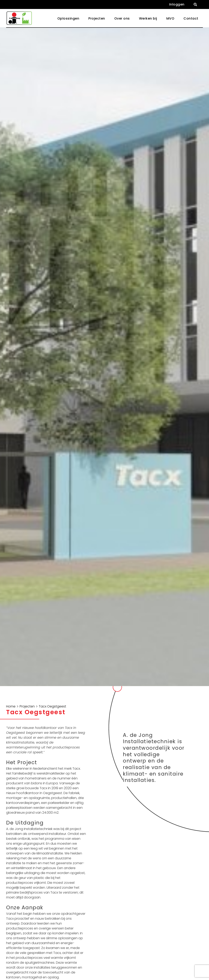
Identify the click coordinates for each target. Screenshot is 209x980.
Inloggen (177, 4)
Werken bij (148, 18)
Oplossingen (68, 18)
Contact (191, 18)
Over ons (122, 18)
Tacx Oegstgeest (52, 706)
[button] (195, 4)
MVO (170, 18)
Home (11, 706)
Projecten (97, 18)
